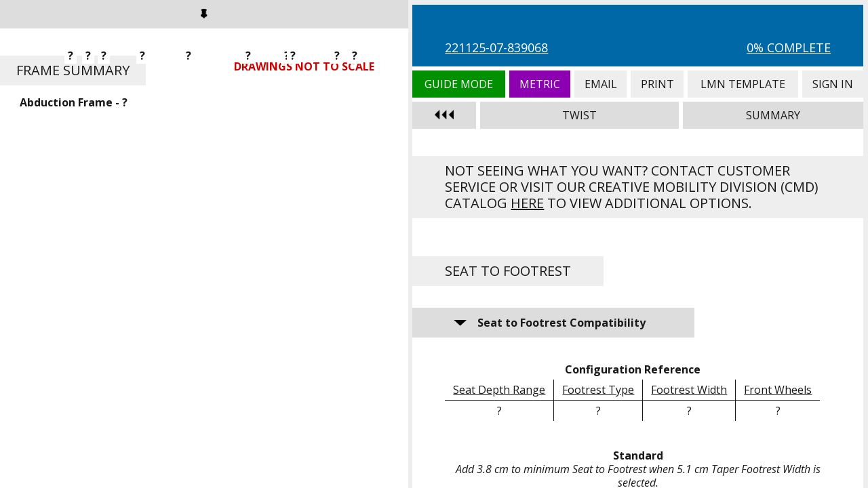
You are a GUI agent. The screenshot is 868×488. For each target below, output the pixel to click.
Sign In (833, 84)
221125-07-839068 (496, 47)
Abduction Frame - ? (74, 102)
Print (657, 84)
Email (600, 84)
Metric (540, 84)
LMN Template (743, 84)
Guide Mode (458, 84)
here (527, 203)
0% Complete (789, 47)
